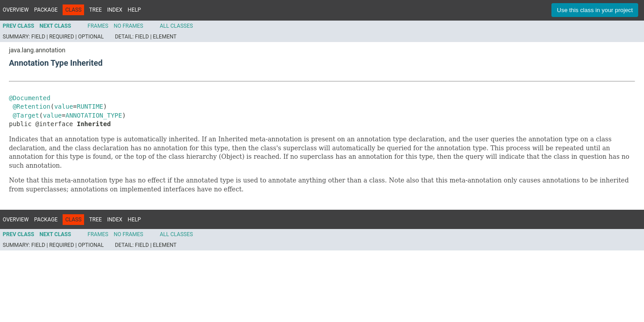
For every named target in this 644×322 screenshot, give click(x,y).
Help (134, 10)
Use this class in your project (595, 10)
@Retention (31, 106)
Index (115, 10)
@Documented (30, 98)
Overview (16, 10)
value (64, 106)
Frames (98, 26)
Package (46, 10)
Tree (95, 10)
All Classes (176, 26)
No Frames (128, 26)
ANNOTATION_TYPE (93, 115)
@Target (26, 115)
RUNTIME (90, 106)
